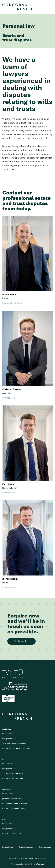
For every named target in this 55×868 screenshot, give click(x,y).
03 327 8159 (7, 764)
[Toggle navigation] (50, 7)
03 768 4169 (7, 794)
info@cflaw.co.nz (9, 739)
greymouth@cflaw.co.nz (12, 799)
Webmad (40, 864)
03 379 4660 (7, 734)
